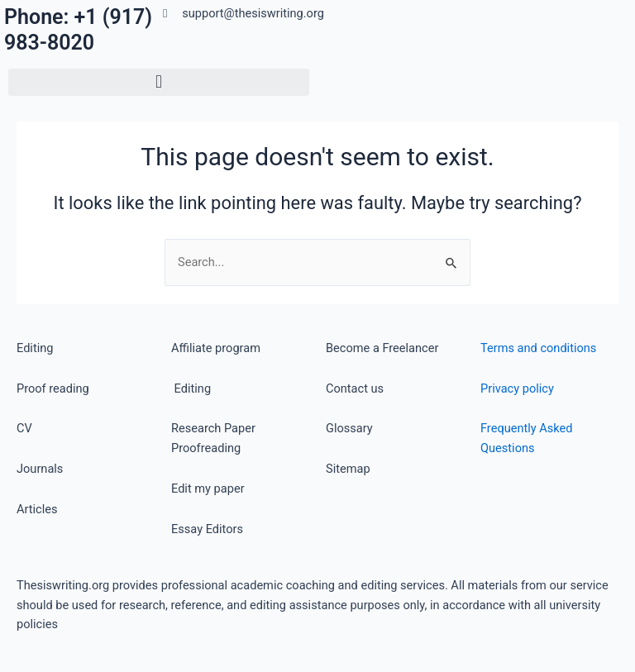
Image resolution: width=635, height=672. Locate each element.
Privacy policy (517, 388)
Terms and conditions (538, 348)
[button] (159, 82)
